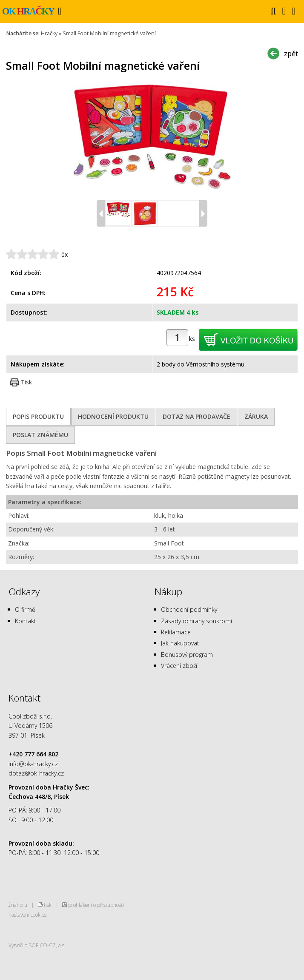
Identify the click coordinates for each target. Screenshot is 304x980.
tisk (48, 905)
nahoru (19, 905)
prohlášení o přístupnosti (96, 905)
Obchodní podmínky (189, 609)
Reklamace (176, 632)
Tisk (26, 382)
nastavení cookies (27, 915)
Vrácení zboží (179, 666)
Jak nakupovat (180, 643)
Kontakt (26, 621)
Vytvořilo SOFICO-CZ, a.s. (37, 945)
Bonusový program (187, 655)
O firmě (25, 609)
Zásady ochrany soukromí (196, 621)
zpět (291, 53)
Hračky (49, 33)
